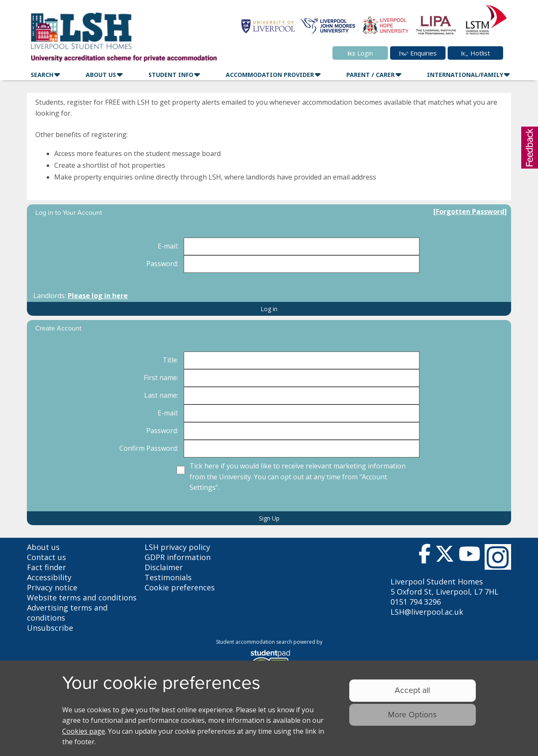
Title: (170, 360)
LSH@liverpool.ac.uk (427, 612)
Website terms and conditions (82, 597)
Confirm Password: (149, 448)
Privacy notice (52, 587)
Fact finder (46, 567)
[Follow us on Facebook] (425, 556)
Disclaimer (164, 567)
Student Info (171, 75)
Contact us (46, 557)
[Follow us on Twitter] (445, 556)
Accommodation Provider (270, 75)
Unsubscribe (50, 628)
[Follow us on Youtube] (469, 556)
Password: (162, 264)
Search (42, 75)
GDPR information (178, 557)
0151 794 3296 (416, 602)
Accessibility (49, 577)
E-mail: (168, 246)
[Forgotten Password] (470, 211)
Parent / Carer (371, 75)
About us (43, 547)
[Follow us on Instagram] (498, 557)
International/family (465, 75)
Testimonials (168, 577)
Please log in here (98, 296)
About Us (101, 75)
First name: (161, 378)
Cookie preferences (180, 587)
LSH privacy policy (177, 547)
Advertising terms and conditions (67, 613)
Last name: (161, 395)
